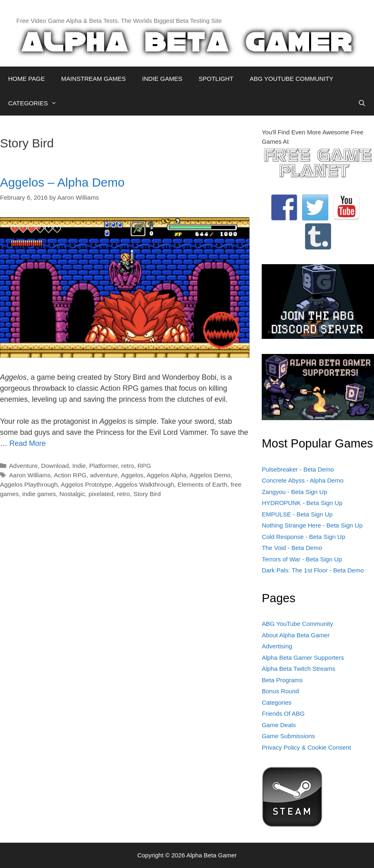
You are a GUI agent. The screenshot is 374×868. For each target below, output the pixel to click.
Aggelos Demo (210, 475)
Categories (277, 702)
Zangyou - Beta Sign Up (294, 492)
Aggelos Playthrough (29, 484)
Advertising (277, 646)
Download (55, 466)
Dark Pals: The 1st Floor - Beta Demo (313, 570)
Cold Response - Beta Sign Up (303, 537)
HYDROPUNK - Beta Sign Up (302, 503)
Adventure (23, 466)
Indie (79, 466)
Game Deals (279, 725)
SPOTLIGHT (216, 79)
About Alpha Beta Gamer (296, 635)
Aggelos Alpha (167, 475)
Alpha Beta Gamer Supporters (303, 658)
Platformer (104, 466)
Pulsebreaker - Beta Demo (298, 469)
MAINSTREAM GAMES (93, 79)
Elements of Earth (203, 484)
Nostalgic (72, 494)
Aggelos (132, 475)
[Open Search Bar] (362, 103)
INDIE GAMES (162, 79)
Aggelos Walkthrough (145, 484)
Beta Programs (282, 680)
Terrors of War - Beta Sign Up (302, 559)
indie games (39, 494)
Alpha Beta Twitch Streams (298, 669)
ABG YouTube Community (297, 624)
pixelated (101, 494)
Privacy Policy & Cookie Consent (306, 747)
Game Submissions (288, 736)
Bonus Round (280, 691)
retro (128, 466)
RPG (144, 466)
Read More (28, 443)
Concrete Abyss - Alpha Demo (303, 480)
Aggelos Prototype (86, 484)
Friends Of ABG (283, 713)
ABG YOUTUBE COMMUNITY (291, 79)
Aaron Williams (30, 475)
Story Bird (147, 494)
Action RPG (70, 475)
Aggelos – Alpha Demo (62, 182)
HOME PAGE (27, 79)
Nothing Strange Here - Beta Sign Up (312, 525)
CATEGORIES (37, 103)
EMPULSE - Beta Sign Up (297, 514)
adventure (104, 475)
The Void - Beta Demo (292, 548)
